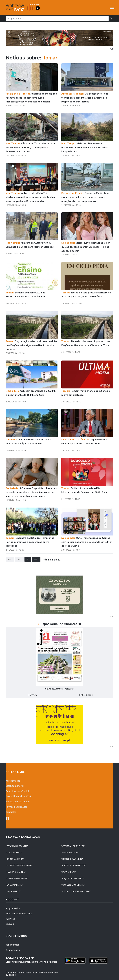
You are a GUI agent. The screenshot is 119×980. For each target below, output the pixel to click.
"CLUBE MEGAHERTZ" (17, 878)
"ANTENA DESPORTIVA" (74, 865)
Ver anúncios (12, 945)
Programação (13, 908)
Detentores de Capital (17, 791)
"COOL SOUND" (14, 852)
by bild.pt (11, 975)
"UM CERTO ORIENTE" (73, 885)
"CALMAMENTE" (14, 885)
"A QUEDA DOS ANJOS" (73, 878)
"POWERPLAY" (69, 872)
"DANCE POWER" (70, 852)
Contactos (11, 812)
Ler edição (86, 695)
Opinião (10, 924)
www (33, 695)
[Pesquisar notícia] (57, 19)
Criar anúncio (13, 950)
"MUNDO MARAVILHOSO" (19, 865)
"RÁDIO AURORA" (15, 859)
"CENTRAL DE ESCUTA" (73, 846)
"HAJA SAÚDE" (13, 891)
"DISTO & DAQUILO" (72, 859)
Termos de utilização (17, 807)
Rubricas (10, 919)
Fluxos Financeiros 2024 (18, 796)
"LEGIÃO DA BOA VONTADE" (76, 891)
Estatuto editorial (15, 786)
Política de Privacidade (18, 802)
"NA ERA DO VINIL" (16, 872)
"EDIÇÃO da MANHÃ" (17, 846)
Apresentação (13, 781)
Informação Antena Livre (19, 913)
